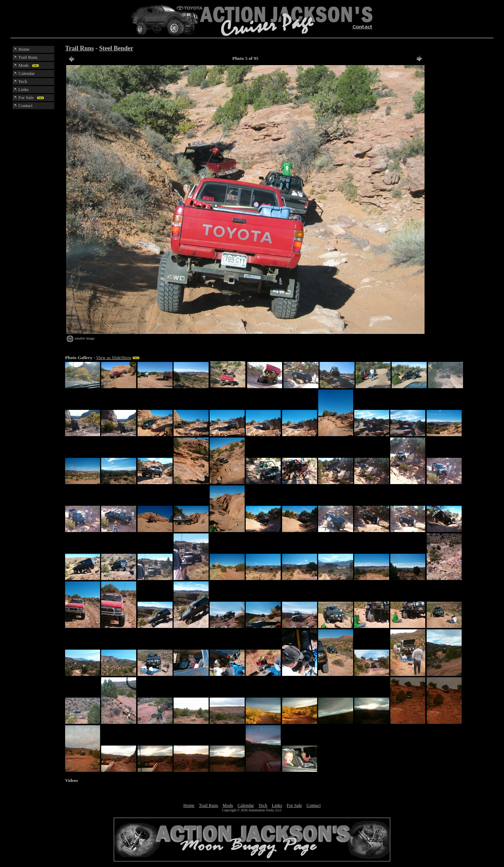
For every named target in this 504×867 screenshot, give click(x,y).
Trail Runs (79, 48)
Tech (263, 805)
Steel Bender (116, 48)
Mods (228, 805)
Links (277, 805)
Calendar (246, 805)
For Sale (294, 805)
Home (189, 805)
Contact (314, 805)
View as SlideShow (114, 358)
